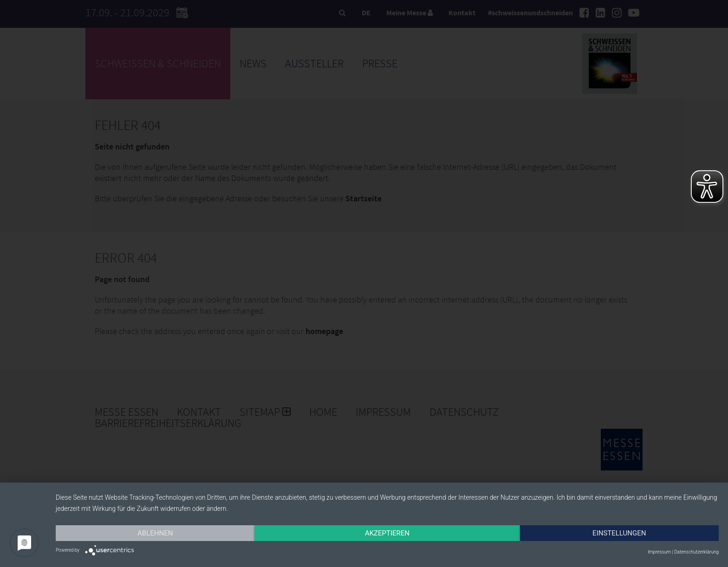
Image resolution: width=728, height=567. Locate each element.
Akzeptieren (387, 533)
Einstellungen (619, 533)
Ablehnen (155, 533)
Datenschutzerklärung (696, 552)
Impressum (659, 552)
